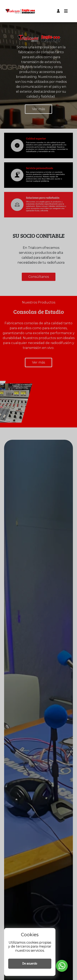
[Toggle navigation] (66, 11)
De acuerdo (30, 964)
